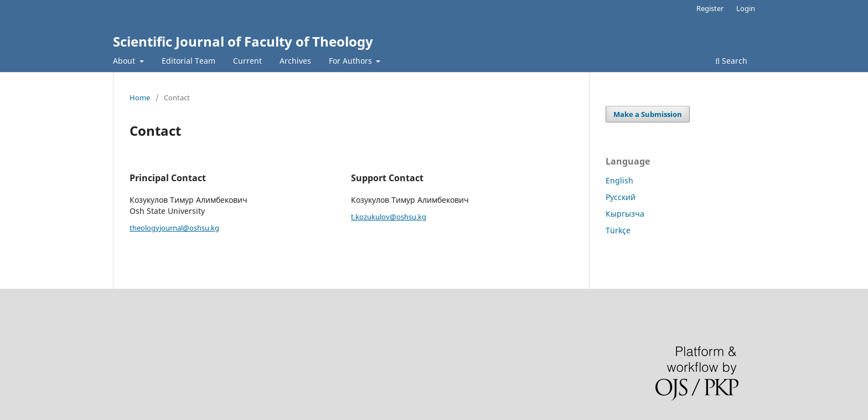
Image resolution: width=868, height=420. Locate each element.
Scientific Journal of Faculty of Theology (243, 41)
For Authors (352, 61)
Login (746, 8)
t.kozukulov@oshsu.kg (389, 217)
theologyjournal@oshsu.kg (174, 228)
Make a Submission (648, 114)
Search (731, 61)
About (125, 61)
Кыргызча (625, 214)
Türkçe (618, 230)
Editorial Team (188, 61)
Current (247, 61)
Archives (295, 61)
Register (710, 8)
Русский (621, 197)
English (619, 180)
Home (140, 98)
